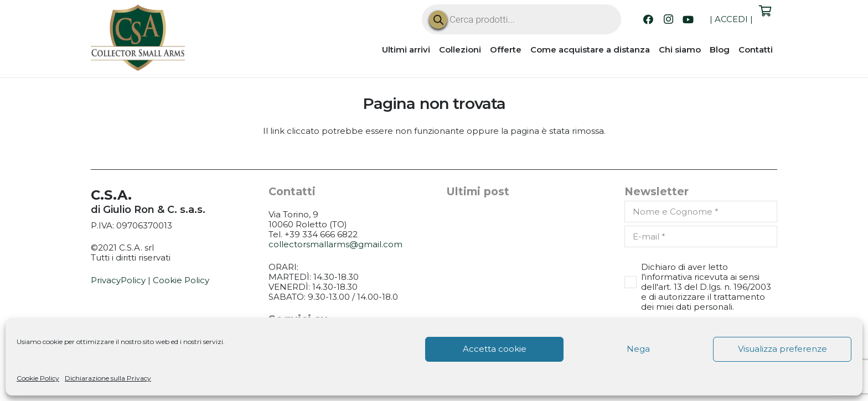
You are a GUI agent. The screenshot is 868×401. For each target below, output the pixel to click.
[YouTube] (688, 19)
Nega (638, 349)
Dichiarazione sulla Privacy (108, 378)
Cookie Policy (38, 378)
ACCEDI (731, 19)
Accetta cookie (495, 349)
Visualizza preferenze (782, 349)
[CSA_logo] (138, 38)
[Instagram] (668, 19)
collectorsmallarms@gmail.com (335, 244)
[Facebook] (648, 19)
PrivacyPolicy (118, 280)
